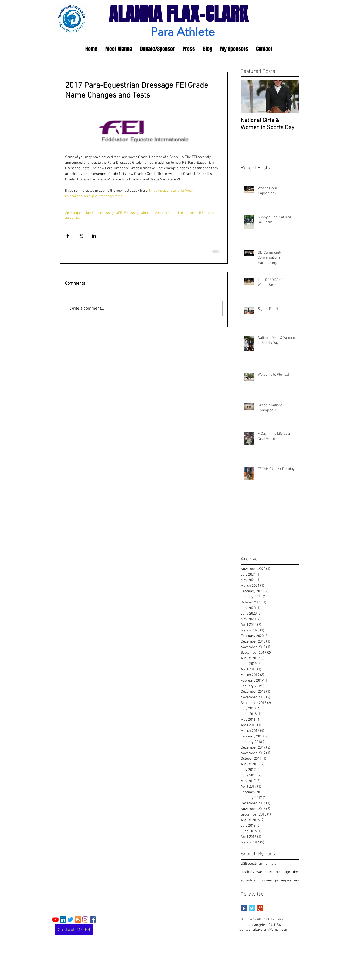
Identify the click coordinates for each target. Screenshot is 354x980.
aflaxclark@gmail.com (271, 930)
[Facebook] (93, 920)
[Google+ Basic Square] (260, 908)
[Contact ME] (74, 930)
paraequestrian (287, 880)
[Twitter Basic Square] (252, 908)
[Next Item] (291, 96)
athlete (271, 864)
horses (266, 880)
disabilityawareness (256, 872)
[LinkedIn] (63, 920)
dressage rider (287, 872)
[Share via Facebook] (68, 236)
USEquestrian (251, 864)
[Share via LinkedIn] (94, 236)
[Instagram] (85, 920)
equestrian (249, 880)
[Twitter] (70, 920)
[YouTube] (55, 920)
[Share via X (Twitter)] (81, 236)
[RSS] (78, 920)
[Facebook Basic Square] (244, 908)
